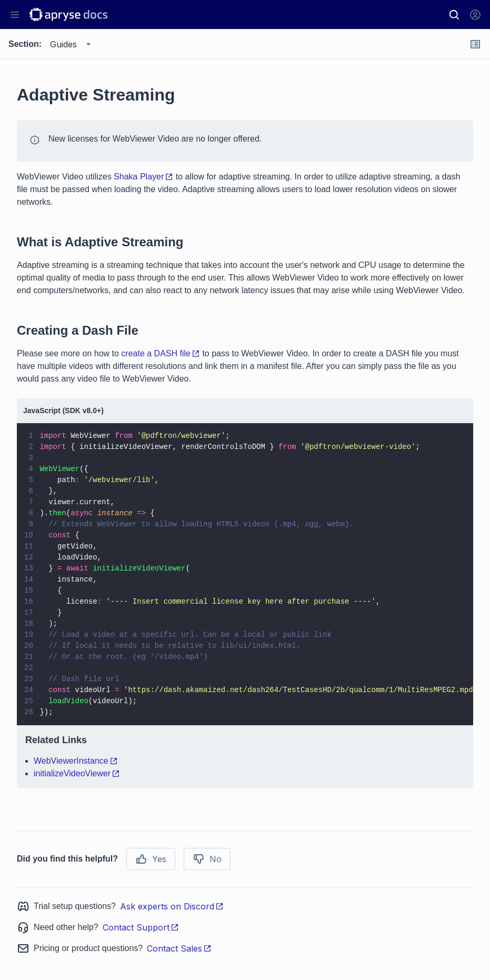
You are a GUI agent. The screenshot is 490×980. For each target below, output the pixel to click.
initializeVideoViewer (77, 773)
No (207, 859)
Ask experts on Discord (172, 906)
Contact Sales (179, 948)
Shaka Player (143, 177)
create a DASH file (161, 353)
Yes (151, 859)
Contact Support (141, 927)
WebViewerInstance (76, 761)
